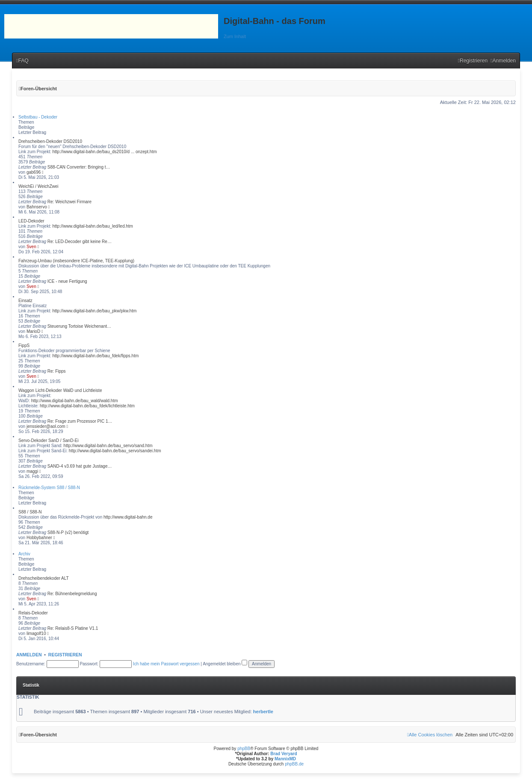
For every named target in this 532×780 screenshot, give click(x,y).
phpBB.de (294, 764)
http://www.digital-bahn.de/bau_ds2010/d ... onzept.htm (104, 152)
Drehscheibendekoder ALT (44, 578)
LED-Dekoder (31, 221)
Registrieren (65, 655)
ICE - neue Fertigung (67, 281)
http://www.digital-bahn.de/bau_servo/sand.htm (108, 446)
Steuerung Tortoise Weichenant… (79, 326)
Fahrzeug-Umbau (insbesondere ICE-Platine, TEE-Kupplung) (76, 261)
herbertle (263, 712)
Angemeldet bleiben (225, 664)
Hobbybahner (39, 538)
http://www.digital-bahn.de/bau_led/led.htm (92, 226)
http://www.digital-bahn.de (128, 517)
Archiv (24, 554)
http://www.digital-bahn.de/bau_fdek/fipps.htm (95, 356)
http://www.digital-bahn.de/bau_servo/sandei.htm (115, 451)
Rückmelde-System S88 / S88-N (49, 488)
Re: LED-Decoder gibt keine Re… (80, 242)
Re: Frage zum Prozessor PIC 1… (80, 421)
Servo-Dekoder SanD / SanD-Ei (49, 440)
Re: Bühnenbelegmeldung (72, 594)
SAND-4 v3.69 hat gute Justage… (80, 466)
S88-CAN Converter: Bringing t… (79, 167)
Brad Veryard (284, 754)
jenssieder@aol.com (46, 426)
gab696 (34, 172)
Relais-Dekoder (33, 613)
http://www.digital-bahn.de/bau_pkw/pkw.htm (94, 311)
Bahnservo (37, 207)
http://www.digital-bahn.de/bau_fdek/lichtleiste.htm (87, 406)
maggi (32, 471)
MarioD (33, 331)
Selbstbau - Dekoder (38, 117)
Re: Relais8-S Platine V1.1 (73, 628)
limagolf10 (36, 633)
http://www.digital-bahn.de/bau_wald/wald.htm (75, 401)
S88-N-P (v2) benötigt (68, 532)
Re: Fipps (57, 371)
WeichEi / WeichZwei (38, 186)
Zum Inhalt (235, 36)
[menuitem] (22, 61)
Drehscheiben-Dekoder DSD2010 (50, 141)
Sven (31, 247)
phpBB (244, 749)
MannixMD (285, 759)
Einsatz (25, 301)
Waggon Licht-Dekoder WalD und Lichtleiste (60, 390)
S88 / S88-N (30, 512)
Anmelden (29, 655)
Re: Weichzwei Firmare (69, 202)
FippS (24, 346)
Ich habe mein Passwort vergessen (166, 664)
